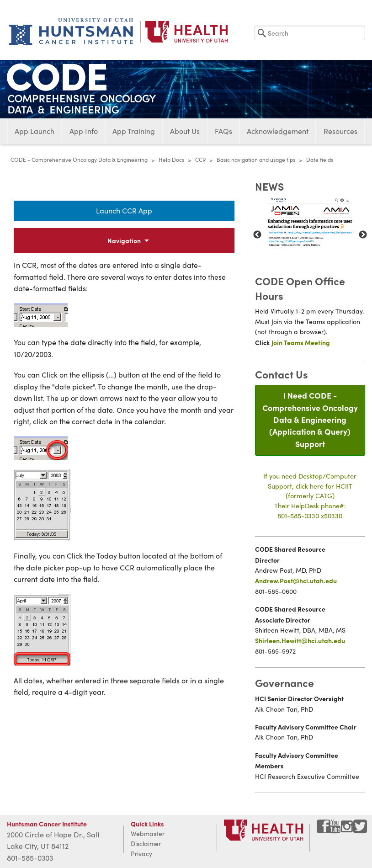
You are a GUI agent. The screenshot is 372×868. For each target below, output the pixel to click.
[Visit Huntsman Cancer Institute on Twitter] (360, 830)
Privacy (141, 854)
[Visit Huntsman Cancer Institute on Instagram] (348, 830)
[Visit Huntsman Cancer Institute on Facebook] (324, 830)
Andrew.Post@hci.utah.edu (296, 580)
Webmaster (148, 833)
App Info (84, 131)
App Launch (35, 131)
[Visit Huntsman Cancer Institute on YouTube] (336, 830)
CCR (200, 160)
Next (363, 235)
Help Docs (171, 160)
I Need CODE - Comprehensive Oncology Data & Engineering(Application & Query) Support (310, 419)
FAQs (223, 131)
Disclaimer (146, 844)
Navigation (124, 240)
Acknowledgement (278, 131)
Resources (340, 131)
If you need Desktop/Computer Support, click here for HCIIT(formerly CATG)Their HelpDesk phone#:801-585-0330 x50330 (310, 495)
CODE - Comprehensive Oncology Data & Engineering (79, 160)
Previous (257, 235)
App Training (134, 131)
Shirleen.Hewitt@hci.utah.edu (300, 640)
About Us (185, 131)
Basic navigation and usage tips (256, 160)
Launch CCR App (124, 210)
